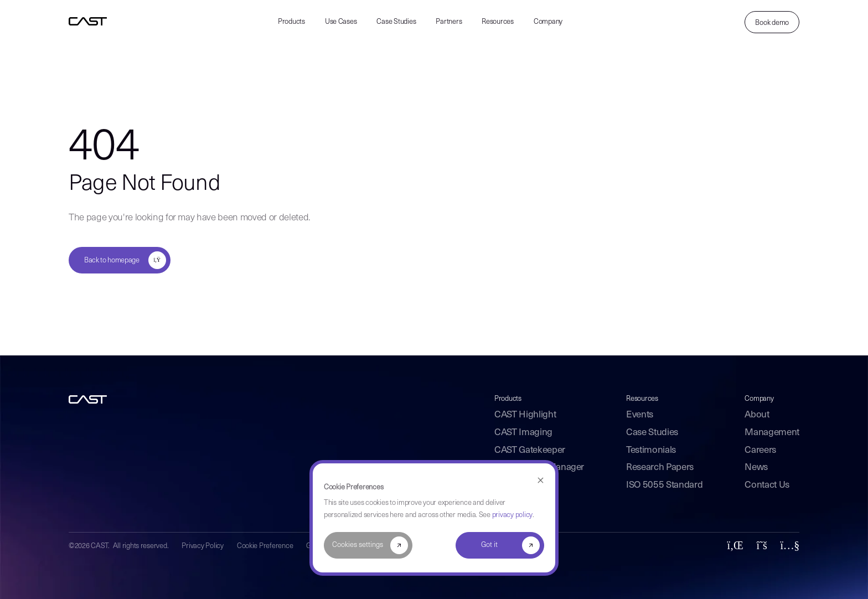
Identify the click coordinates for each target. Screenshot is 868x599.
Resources (498, 22)
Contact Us (767, 485)
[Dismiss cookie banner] (541, 481)
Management (772, 433)
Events (640, 415)
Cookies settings (358, 545)
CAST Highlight (525, 415)
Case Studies (396, 22)
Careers (760, 450)
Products (291, 22)
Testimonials (651, 450)
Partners (449, 22)
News (756, 468)
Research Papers (660, 468)
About (757, 415)
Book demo (772, 23)
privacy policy (512, 515)
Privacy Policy (202, 546)
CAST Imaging (523, 433)
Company (548, 22)
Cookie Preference (265, 546)
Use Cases (341, 22)
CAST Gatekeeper (530, 450)
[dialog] (434, 518)
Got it (489, 545)
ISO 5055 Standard (664, 485)
